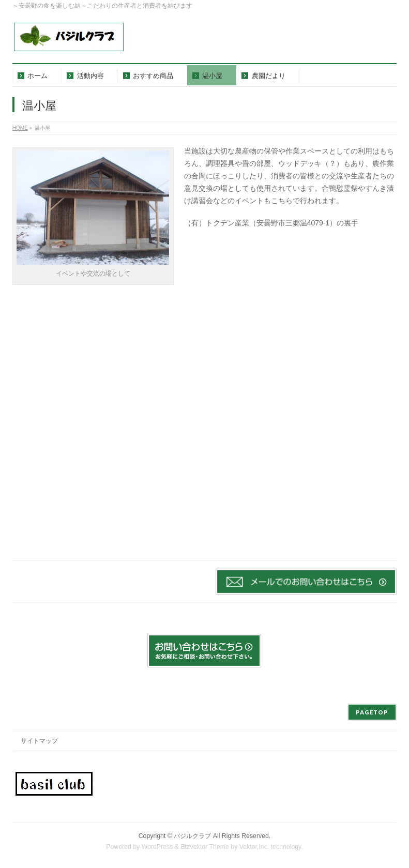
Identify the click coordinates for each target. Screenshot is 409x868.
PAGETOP (372, 712)
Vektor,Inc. (254, 847)
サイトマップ (39, 741)
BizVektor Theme (205, 847)
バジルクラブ (192, 836)
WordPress (157, 847)
